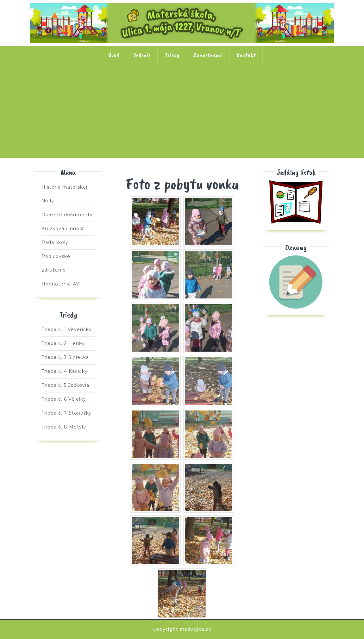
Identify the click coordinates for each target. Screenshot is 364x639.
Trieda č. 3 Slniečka (141, 85)
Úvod (114, 55)
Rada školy (55, 242)
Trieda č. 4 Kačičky (182, 85)
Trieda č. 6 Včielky (265, 85)
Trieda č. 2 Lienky (99, 85)
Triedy (172, 55)
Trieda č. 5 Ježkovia (223, 85)
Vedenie (142, 55)
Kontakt (246, 55)
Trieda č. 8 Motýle (182, 125)
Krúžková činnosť (63, 229)
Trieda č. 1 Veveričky (58, 85)
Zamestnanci (208, 55)
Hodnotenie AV (60, 284)
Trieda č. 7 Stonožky (306, 85)
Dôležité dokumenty (67, 215)
